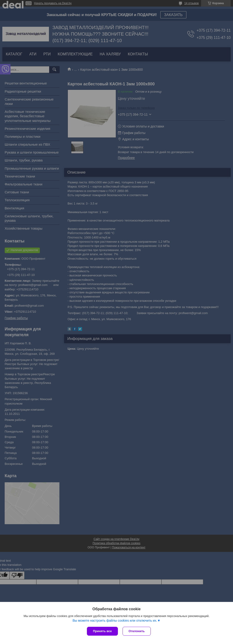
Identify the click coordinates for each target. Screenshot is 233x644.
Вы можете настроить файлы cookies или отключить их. (115, 621)
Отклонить (137, 631)
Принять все (102, 631)
